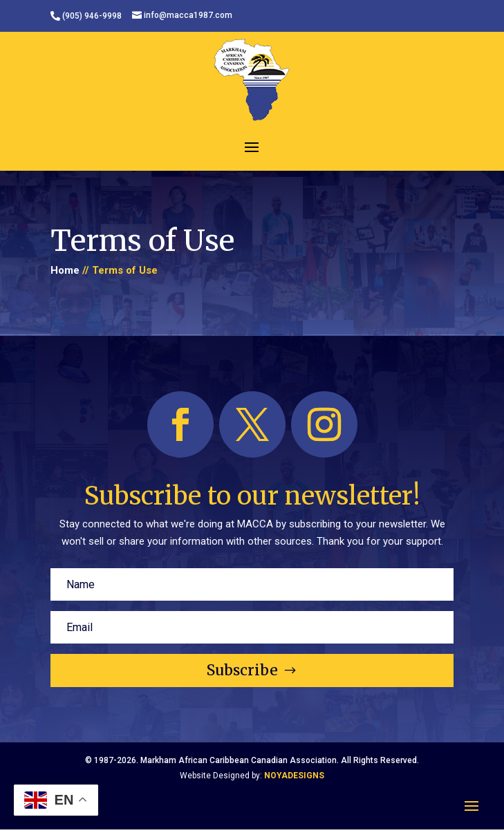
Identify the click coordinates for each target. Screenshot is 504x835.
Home (65, 270)
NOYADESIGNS (294, 776)
